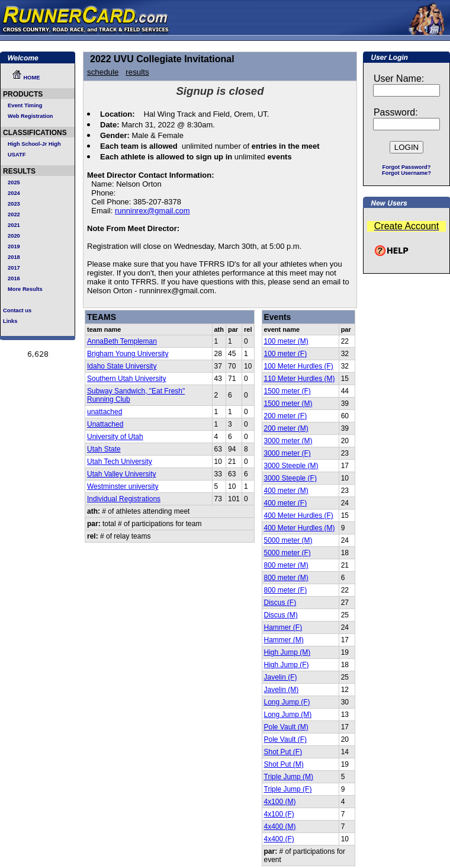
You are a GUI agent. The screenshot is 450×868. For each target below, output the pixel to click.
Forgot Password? (407, 167)
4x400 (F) (279, 839)
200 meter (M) (286, 428)
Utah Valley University (121, 474)
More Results (25, 289)
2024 (14, 193)
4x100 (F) (279, 814)
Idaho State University (122, 366)
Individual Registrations (124, 499)
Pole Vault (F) (285, 739)
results (137, 72)
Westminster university (123, 486)
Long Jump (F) (287, 702)
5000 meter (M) (288, 540)
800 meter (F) (286, 590)
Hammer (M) (284, 640)
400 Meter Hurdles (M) (300, 528)
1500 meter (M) (288, 403)
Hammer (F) (283, 627)
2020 (14, 236)
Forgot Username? (406, 173)
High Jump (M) (287, 652)
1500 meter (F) (287, 391)
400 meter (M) (286, 491)
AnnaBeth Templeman (122, 341)
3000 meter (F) (287, 453)
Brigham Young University (128, 354)
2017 (14, 268)
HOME (26, 78)
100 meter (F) (286, 354)
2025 (14, 182)
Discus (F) (280, 603)
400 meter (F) (286, 503)
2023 (14, 204)
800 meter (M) (286, 565)
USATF (17, 155)
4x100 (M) (280, 802)
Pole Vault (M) (286, 727)
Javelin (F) (281, 677)
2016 (14, 278)
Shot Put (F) (283, 752)
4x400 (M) (280, 827)
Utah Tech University (120, 462)
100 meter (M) (286, 341)
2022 (14, 214)
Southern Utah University (126, 379)
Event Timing (25, 105)
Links (10, 321)
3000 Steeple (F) (290, 478)
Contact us (17, 310)
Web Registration (30, 116)
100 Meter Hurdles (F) (299, 366)
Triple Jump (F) (288, 789)
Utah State (104, 449)
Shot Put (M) (284, 764)
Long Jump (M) (288, 715)
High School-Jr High (34, 144)
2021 (14, 225)
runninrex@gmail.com (152, 211)
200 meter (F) (286, 416)
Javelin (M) (282, 690)
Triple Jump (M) (289, 777)
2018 (14, 257)
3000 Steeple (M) (291, 466)
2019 (14, 246)
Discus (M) (281, 615)
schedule (103, 72)
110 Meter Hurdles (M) (300, 379)
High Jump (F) (287, 665)
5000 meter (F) (287, 553)
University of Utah (115, 437)
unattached (105, 412)
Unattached (105, 424)
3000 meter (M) (288, 441)
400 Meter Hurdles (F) (299, 515)
